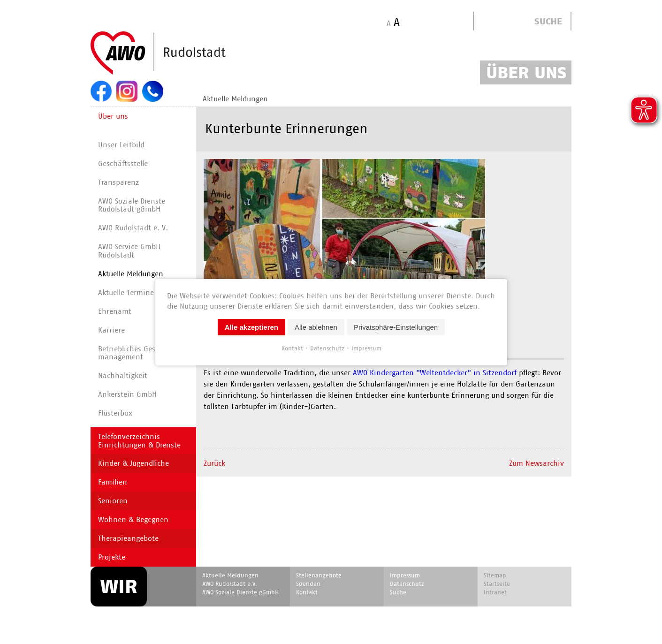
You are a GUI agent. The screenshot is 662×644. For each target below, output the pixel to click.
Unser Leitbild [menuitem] (121, 145)
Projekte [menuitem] (112, 557)
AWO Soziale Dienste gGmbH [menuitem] (240, 592)
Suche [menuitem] (398, 592)
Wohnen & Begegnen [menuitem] (133, 519)
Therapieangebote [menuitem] (128, 538)
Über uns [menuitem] (113, 116)
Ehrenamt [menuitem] (115, 311)
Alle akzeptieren (251, 327)
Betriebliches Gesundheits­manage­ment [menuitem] (144, 353)
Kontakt (292, 348)
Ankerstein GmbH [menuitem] (127, 394)
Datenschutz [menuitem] (407, 584)
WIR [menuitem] (119, 586)
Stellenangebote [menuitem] (319, 575)
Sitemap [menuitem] (495, 575)
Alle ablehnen (316, 327)
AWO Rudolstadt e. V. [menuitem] (133, 228)
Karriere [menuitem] (111, 330)
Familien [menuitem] (113, 482)
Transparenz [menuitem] (118, 182)
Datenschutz (327, 348)
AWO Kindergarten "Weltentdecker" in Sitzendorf (434, 373)
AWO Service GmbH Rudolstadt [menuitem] (129, 251)
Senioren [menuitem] (113, 501)
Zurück (214, 463)
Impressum (366, 348)
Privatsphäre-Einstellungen (395, 327)
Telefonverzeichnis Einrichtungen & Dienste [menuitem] (139, 441)
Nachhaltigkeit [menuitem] (123, 375)
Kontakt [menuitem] (307, 592)
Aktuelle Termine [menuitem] (126, 292)
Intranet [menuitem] (495, 592)
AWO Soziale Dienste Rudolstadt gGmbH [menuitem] (132, 205)
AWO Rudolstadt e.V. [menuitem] (230, 584)
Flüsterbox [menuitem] (115, 413)
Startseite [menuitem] (497, 584)
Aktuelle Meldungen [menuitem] (235, 99)
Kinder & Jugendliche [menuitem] (133, 463)
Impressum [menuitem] (405, 575)
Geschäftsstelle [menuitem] (123, 163)
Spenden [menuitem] (308, 584)
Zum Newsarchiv (536, 463)
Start (181, 53)
